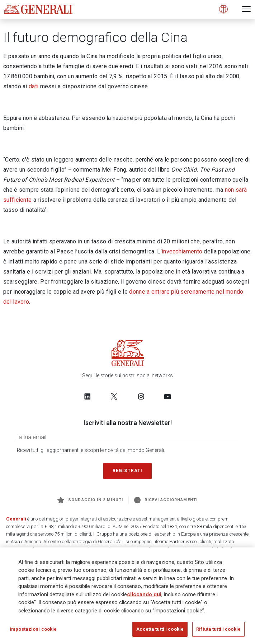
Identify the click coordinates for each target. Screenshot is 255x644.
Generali (16, 519)
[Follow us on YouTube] (167, 396)
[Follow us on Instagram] (141, 396)
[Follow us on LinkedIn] (88, 396)
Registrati (128, 471)
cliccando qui (144, 594)
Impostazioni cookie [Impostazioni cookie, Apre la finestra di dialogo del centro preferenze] (33, 629)
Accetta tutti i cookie (160, 629)
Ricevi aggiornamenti (166, 500)
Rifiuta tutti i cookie (218, 629)
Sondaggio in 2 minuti (90, 500)
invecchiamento (182, 251)
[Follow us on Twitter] (114, 396)
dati (34, 86)
